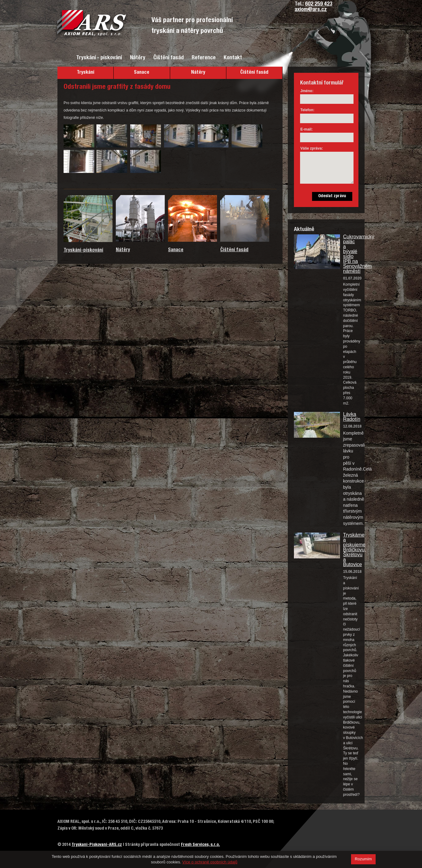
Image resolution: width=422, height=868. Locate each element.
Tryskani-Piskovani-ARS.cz (97, 845)
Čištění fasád (168, 58)
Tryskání (86, 73)
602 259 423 (319, 4)
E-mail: (307, 129)
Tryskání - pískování (99, 58)
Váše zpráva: (312, 148)
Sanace (142, 73)
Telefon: (307, 110)
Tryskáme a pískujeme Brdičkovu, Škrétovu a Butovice (351, 550)
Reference (204, 58)
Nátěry (138, 58)
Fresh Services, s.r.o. (200, 845)
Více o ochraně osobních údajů (210, 862)
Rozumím (363, 859)
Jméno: (307, 91)
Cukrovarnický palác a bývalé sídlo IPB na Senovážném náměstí (351, 254)
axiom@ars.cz (311, 10)
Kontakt (233, 58)
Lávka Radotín (351, 417)
